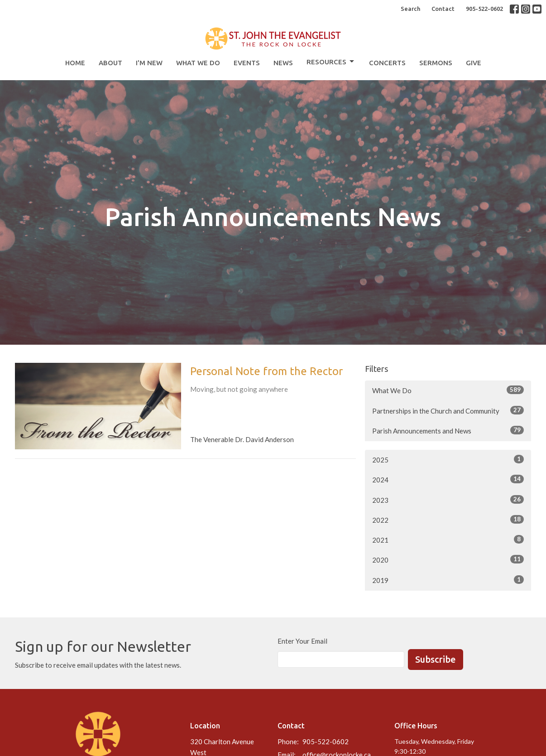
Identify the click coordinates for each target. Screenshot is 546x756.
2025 (448, 459)
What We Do (198, 63)
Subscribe (436, 659)
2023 (448, 500)
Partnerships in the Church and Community (448, 410)
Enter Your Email (302, 641)
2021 (448, 539)
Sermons (436, 63)
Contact (443, 9)
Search (410, 9)
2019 (448, 580)
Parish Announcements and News (448, 430)
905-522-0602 (484, 9)
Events (247, 63)
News (283, 63)
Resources (331, 62)
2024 (448, 479)
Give (474, 63)
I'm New (149, 63)
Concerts (387, 63)
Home (75, 63)
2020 (448, 559)
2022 (448, 520)
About (110, 63)
